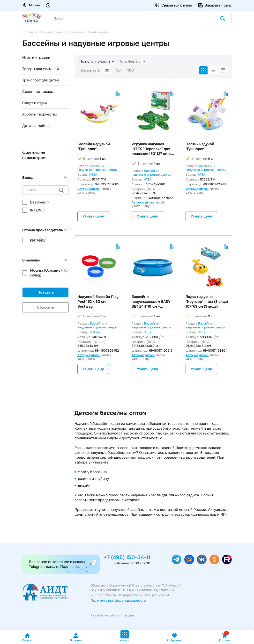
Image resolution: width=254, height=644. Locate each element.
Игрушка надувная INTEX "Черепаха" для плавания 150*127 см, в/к (152, 149)
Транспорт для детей (41, 80)
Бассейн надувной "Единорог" (94, 146)
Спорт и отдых (35, 103)
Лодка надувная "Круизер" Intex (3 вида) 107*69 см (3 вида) (207, 302)
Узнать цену (93, 216)
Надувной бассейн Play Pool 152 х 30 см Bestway (98, 302)
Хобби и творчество (40, 114)
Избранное (174, 637)
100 (131, 70)
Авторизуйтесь (89, 189)
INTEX (93, 175)
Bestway (95, 332)
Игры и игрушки (36, 58)
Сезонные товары (38, 92)
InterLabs (128, 615)
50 (118, 70)
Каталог (125, 636)
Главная (27, 637)
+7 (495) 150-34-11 (127, 557)
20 (107, 70)
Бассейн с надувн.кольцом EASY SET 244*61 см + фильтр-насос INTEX (151, 302)
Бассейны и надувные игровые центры (97, 168)
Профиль (76, 637)
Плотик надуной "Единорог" (200, 146)
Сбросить (45, 307)
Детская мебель (36, 126)
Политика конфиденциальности (118, 601)
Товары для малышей (41, 69)
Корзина (225, 637)
